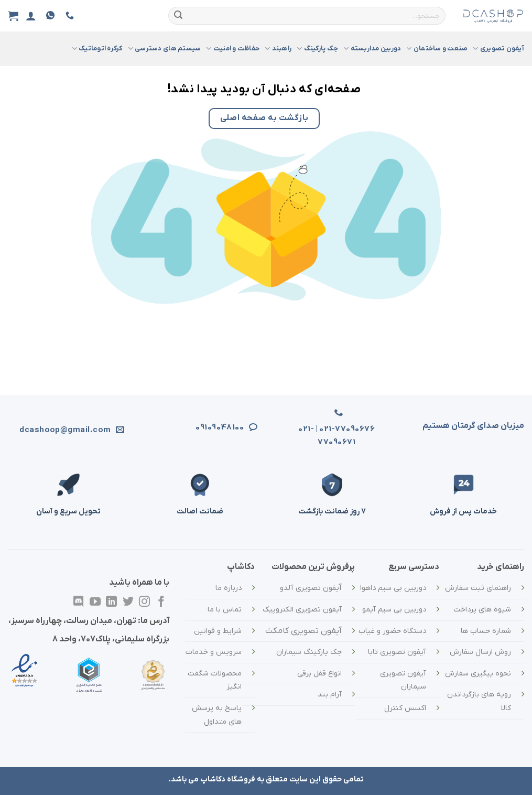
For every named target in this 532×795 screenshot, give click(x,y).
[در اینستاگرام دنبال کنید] (144, 602)
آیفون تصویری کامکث (303, 631)
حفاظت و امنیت (233, 49)
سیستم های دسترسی (165, 49)
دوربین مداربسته (372, 49)
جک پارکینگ (317, 49)
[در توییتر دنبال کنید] (128, 602)
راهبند (278, 49)
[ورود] (31, 16)
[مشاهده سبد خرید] (13, 16)
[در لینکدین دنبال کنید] (111, 602)
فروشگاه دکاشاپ (228, 780)
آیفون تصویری (498, 49)
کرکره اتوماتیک (97, 49)
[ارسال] (178, 16)
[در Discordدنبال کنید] (78, 602)
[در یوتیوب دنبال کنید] (95, 602)
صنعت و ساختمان (437, 49)
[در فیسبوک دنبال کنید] (161, 602)
